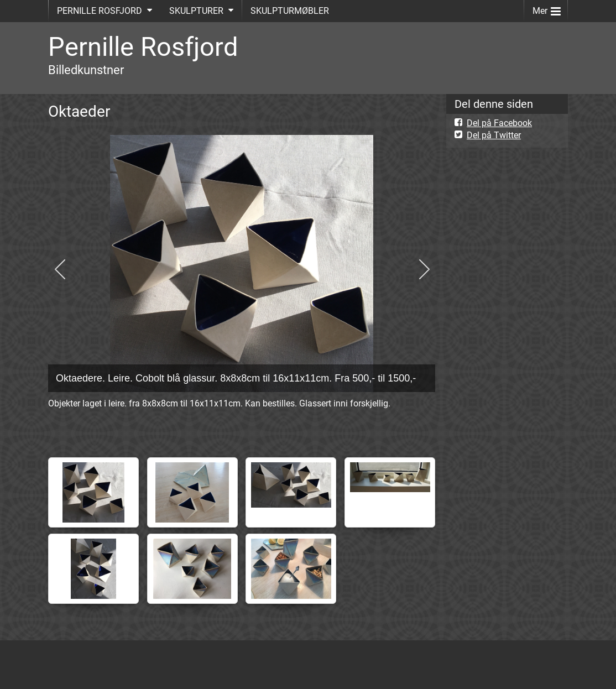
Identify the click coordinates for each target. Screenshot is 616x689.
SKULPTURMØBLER (290, 11)
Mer (547, 9)
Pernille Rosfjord (143, 47)
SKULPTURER (196, 11)
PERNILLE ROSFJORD (100, 11)
